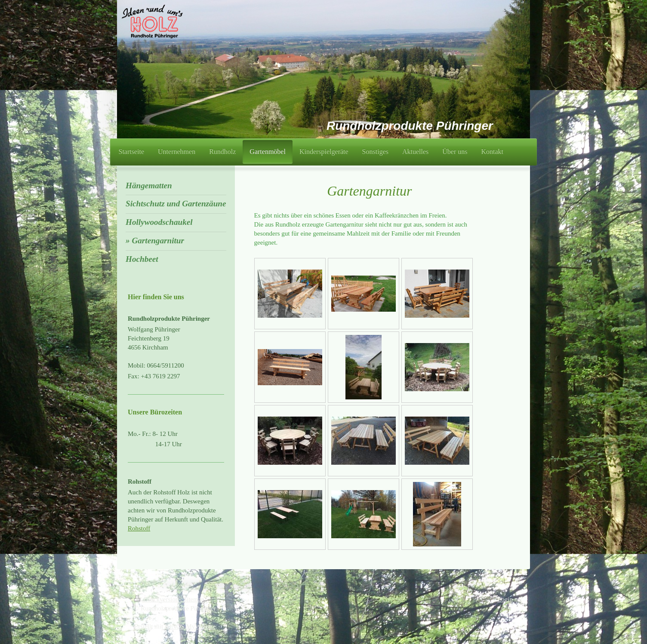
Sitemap (194, 599)
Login (505, 599)
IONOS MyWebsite (190, 626)
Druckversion (157, 599)
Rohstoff (139, 528)
